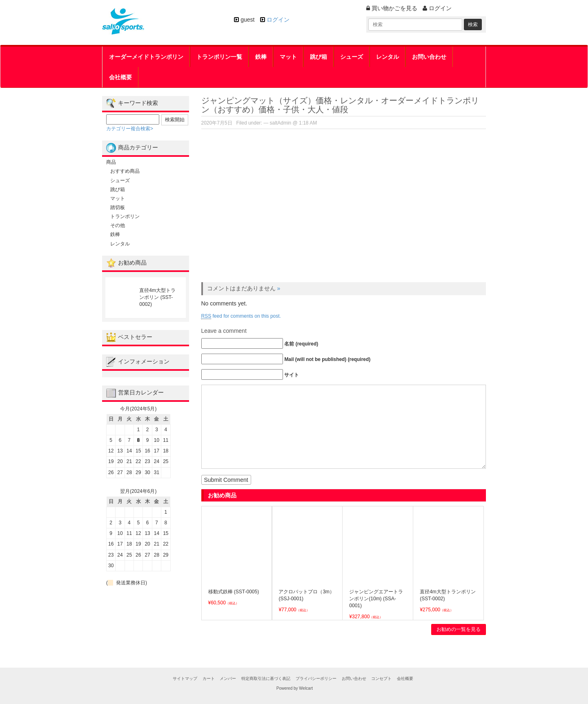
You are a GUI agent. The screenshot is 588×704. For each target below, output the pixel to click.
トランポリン (125, 216)
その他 (118, 225)
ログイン (278, 20)
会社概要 (120, 77)
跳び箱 (318, 57)
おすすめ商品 (125, 171)
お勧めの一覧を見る (459, 629)
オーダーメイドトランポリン (146, 57)
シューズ (352, 57)
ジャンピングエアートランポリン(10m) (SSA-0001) (376, 599)
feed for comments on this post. (241, 316)
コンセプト (381, 678)
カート (209, 678)
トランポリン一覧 (219, 57)
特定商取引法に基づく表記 (266, 678)
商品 (111, 162)
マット (288, 57)
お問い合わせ (429, 57)
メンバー (228, 678)
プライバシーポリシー (316, 678)
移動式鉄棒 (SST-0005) (234, 592)
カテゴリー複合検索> (130, 129)
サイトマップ (185, 678)
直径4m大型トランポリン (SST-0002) (157, 297)
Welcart (306, 688)
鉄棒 (261, 57)
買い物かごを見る (392, 8)
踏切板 (118, 207)
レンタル (388, 57)
